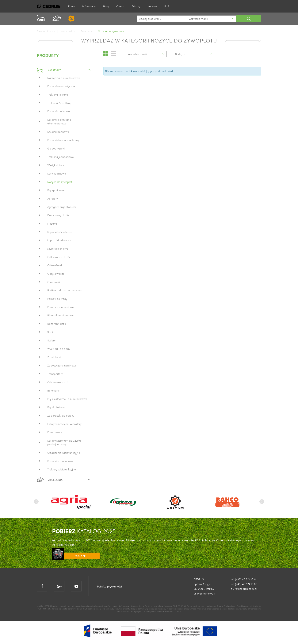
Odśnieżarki (55, 265)
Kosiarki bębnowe (58, 132)
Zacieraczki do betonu (61, 415)
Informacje (89, 6)
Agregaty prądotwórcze (62, 207)
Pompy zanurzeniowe (61, 307)
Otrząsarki (54, 282)
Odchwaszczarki (57, 382)
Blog (106, 6)
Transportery (55, 374)
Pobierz (80, 556)
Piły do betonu (56, 407)
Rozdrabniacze (57, 324)
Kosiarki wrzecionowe (60, 461)
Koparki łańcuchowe (60, 232)
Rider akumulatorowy (60, 315)
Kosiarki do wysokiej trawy (63, 140)
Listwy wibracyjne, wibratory (64, 424)
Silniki (51, 332)
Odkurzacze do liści (59, 257)
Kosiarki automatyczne (61, 86)
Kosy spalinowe (57, 173)
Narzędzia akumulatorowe (64, 78)
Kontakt (152, 6)
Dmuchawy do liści (59, 215)
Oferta (120, 6)
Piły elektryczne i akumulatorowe (67, 399)
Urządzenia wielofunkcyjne (64, 453)
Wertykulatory (56, 165)
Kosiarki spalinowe (59, 111)
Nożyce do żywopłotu (60, 182)
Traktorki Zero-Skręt (59, 103)
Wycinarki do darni (59, 349)
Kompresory (55, 432)
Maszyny (64, 70)
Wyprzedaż (68, 31)
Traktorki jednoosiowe (61, 157)
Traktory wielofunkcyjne (62, 469)
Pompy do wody (57, 299)
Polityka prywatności (109, 586)
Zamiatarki (54, 357)
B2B (167, 6)
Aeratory (53, 198)
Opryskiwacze (56, 274)
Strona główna (46, 31)
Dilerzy (136, 6)
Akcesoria (64, 480)
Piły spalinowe (56, 190)
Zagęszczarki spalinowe (62, 365)
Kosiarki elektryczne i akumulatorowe (60, 121)
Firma (71, 6)
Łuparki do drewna (59, 240)
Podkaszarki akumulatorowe (65, 290)
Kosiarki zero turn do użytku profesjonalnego (64, 442)
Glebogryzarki (56, 148)
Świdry (51, 340)
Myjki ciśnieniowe (58, 248)
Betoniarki (53, 390)
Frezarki (52, 223)
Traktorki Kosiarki (58, 94)
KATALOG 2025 (84, 531)
